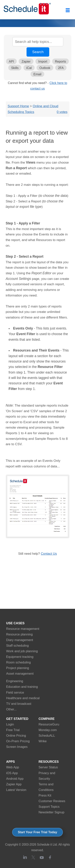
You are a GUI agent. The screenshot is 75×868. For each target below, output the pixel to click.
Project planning (18, 668)
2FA (61, 68)
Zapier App (14, 784)
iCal (29, 68)
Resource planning (19, 634)
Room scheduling (18, 662)
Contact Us (49, 554)
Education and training (22, 687)
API (11, 61)
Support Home (18, 106)
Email (37, 74)
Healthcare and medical (23, 698)
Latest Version (16, 790)
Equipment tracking (20, 657)
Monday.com (48, 730)
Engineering (15, 681)
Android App (15, 779)
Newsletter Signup (51, 812)
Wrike (42, 741)
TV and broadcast (19, 704)
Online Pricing (16, 736)
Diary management (20, 640)
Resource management (23, 629)
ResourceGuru (49, 724)
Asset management (20, 674)
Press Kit (45, 795)
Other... (11, 709)
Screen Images (17, 747)
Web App (13, 767)
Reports (61, 61)
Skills (15, 68)
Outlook (45, 68)
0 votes (62, 112)
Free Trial (13, 730)
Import (43, 61)
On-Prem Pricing (18, 741)
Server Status (48, 767)
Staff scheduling (17, 646)
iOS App (12, 773)
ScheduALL (47, 736)
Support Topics (49, 807)
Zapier (26, 61)
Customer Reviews (52, 801)
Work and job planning (22, 651)
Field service (15, 693)
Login (10, 724)
